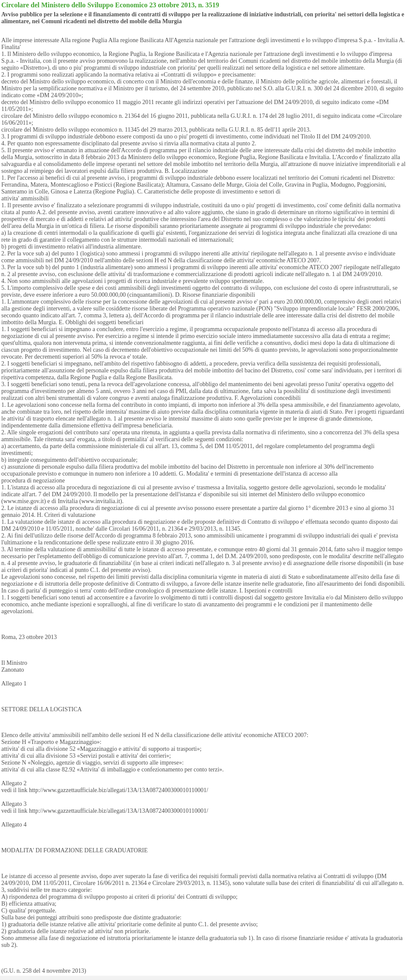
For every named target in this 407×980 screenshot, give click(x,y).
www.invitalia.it (101, 501)
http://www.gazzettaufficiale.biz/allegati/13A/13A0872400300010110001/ (119, 790)
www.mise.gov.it (24, 501)
